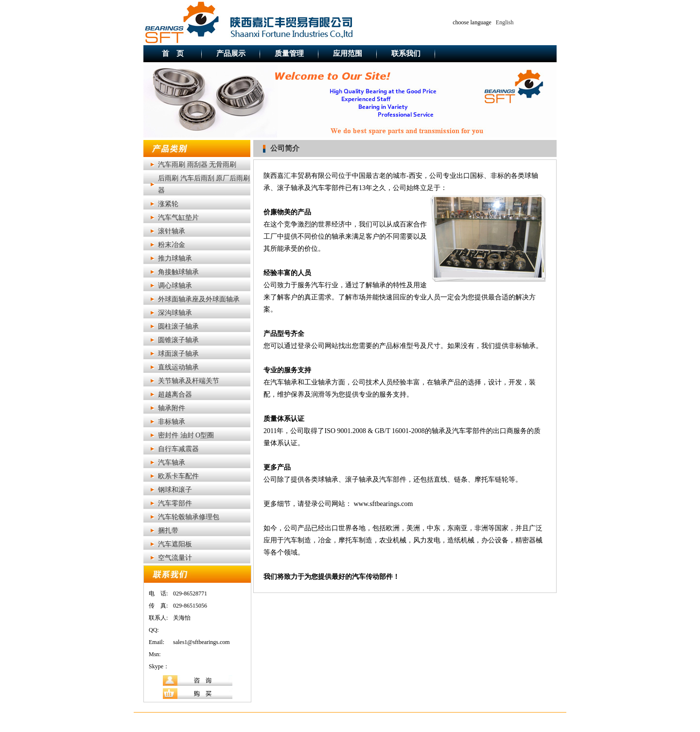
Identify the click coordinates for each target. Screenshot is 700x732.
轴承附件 (172, 408)
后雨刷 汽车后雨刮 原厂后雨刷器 (204, 184)
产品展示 (231, 53)
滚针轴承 (172, 231)
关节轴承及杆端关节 (189, 381)
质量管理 (289, 53)
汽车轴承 (172, 462)
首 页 (173, 53)
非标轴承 (172, 422)
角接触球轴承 (178, 272)
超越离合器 (175, 394)
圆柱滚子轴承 (178, 326)
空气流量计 (175, 558)
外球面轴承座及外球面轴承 (199, 299)
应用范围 (348, 53)
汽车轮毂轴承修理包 (189, 517)
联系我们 (406, 53)
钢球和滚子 (175, 490)
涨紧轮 (168, 204)
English (505, 22)
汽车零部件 (175, 503)
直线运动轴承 (178, 367)
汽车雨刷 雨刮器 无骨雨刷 (197, 165)
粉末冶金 (172, 245)
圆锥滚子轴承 (178, 340)
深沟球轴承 (175, 313)
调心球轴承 (175, 286)
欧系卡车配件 (178, 476)
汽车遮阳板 (175, 544)
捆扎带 (168, 531)
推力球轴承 (175, 258)
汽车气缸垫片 (178, 218)
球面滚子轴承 (178, 354)
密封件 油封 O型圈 (186, 435)
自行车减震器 (178, 449)
